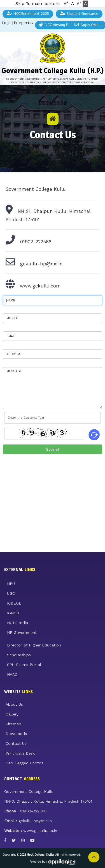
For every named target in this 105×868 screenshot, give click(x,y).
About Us (14, 704)
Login (7, 23)
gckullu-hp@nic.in (41, 264)
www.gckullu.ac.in (40, 831)
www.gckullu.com (40, 286)
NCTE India (17, 623)
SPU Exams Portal (24, 665)
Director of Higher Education (34, 645)
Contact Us (16, 743)
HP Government (22, 632)
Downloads (16, 734)
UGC (11, 593)
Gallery (12, 714)
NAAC (12, 674)
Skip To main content (38, 4)
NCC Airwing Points (58, 25)
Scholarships (19, 655)
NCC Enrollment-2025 (28, 14)
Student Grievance (79, 14)
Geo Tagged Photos (25, 763)
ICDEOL (14, 603)
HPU (11, 584)
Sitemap (13, 724)
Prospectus (23, 23)
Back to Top (94, 857)
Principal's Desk (20, 753)
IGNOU (13, 613)
